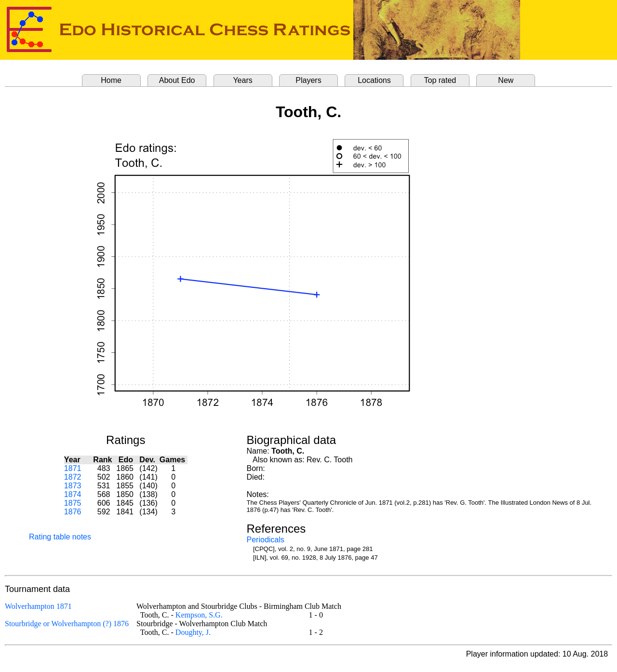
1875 (73, 503)
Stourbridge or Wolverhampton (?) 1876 (67, 624)
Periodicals (266, 540)
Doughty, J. (193, 632)
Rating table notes (60, 537)
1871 (73, 468)
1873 (73, 486)
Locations (374, 80)
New (506, 80)
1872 (73, 477)
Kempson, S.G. (199, 615)
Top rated (440, 80)
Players (308, 80)
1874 (73, 494)
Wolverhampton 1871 (38, 606)
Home (111, 80)
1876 (73, 512)
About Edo (177, 80)
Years (242, 80)
